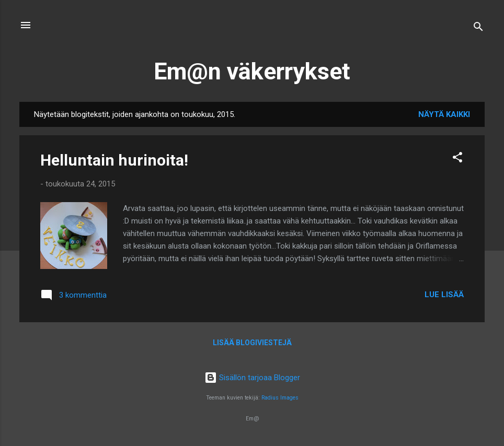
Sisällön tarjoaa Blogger (252, 378)
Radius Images (280, 398)
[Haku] (478, 28)
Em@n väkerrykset (252, 71)
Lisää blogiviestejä (252, 343)
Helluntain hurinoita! (114, 160)
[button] (457, 159)
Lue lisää (444, 295)
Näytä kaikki (444, 114)
